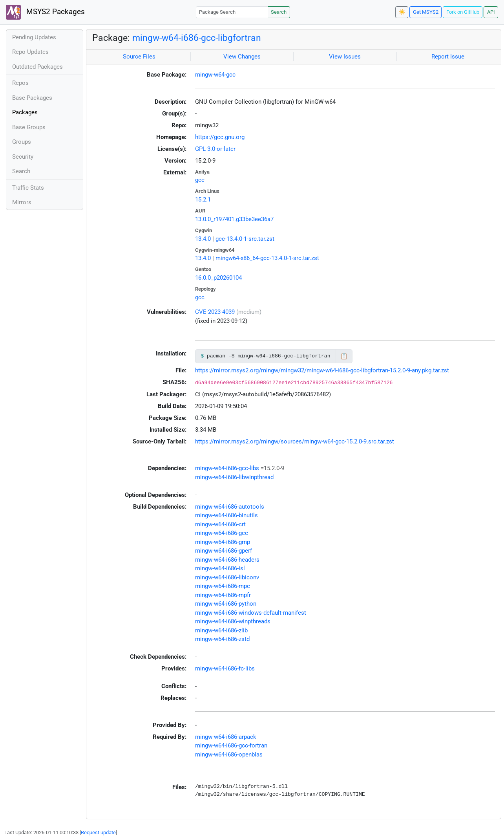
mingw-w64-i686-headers (227, 560)
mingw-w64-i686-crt (220, 524)
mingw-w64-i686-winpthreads (233, 621)
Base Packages (32, 98)
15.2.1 (203, 200)
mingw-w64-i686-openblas (229, 755)
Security (23, 157)
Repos (20, 83)
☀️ (402, 12)
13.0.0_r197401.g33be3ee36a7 (234, 219)
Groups (22, 142)
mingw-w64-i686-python (226, 604)
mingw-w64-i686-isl (220, 568)
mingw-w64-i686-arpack (226, 737)
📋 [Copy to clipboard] (344, 356)
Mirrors (22, 202)
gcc (200, 180)
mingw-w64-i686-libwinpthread (234, 477)
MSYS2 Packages (45, 12)
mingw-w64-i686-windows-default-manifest (251, 613)
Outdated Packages (37, 67)
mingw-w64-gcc (215, 75)
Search (279, 12)
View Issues (345, 57)
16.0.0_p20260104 (218, 278)
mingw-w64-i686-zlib (221, 630)
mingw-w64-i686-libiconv (227, 577)
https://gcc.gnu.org (220, 137)
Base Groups (29, 127)
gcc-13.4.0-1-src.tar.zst (245, 239)
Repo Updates (30, 52)
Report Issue (448, 57)
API (491, 12)
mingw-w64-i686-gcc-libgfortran (197, 38)
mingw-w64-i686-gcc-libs (227, 468)
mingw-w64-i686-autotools (230, 507)
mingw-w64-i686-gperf (224, 551)
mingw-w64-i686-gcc (222, 533)
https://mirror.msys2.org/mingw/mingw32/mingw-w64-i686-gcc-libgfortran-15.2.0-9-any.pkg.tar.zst (322, 370)
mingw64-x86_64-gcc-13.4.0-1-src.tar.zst (267, 258)
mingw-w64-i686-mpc (223, 586)
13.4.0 (203, 239)
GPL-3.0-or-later (215, 149)
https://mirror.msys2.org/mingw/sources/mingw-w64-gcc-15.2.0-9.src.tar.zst (295, 441)
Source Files (139, 57)
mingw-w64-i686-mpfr (223, 595)
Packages (25, 112)
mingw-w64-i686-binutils (226, 515)
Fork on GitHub (463, 12)
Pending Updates (34, 37)
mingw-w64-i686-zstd (222, 639)
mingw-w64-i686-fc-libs (225, 669)
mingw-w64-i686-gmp (223, 542)
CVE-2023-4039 (215, 312)
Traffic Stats (28, 188)
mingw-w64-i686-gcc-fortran (231, 745)
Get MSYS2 (426, 12)
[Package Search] (232, 12)
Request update (98, 832)
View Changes (242, 57)
